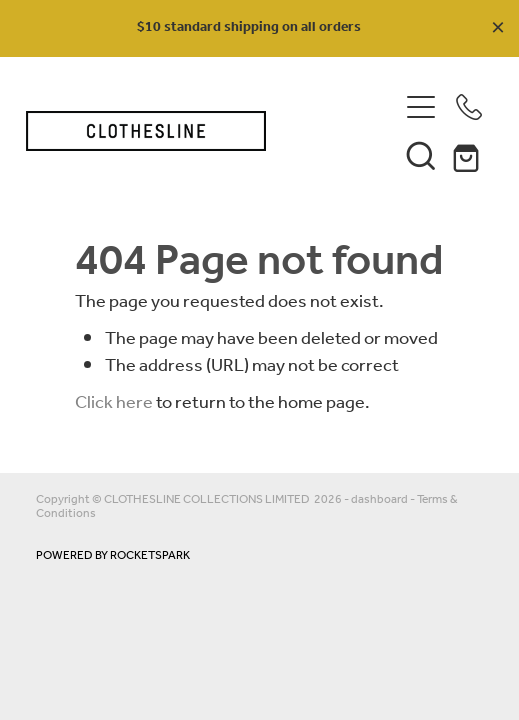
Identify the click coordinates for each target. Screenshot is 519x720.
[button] (421, 155)
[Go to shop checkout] (469, 155)
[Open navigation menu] (421, 107)
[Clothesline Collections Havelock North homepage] (201, 131)
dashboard (379, 499)
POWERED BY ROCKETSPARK (113, 555)
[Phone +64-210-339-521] (469, 107)
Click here (114, 403)
